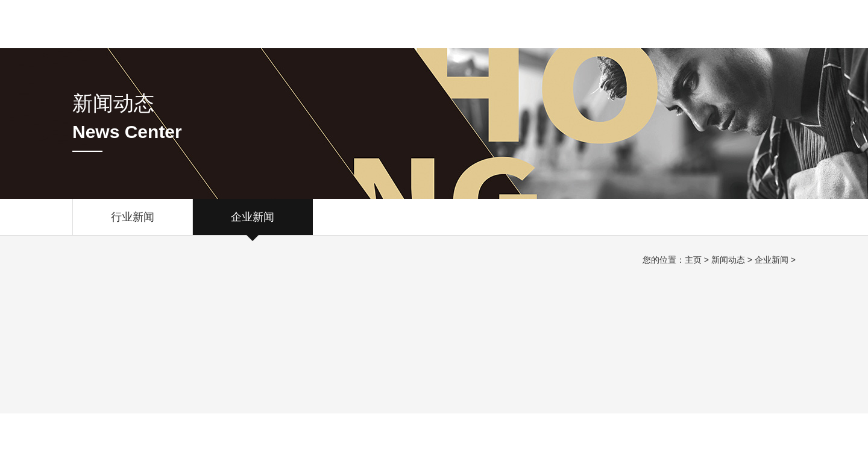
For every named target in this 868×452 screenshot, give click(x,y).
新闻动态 (728, 260)
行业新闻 (133, 223)
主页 (693, 260)
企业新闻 (253, 223)
